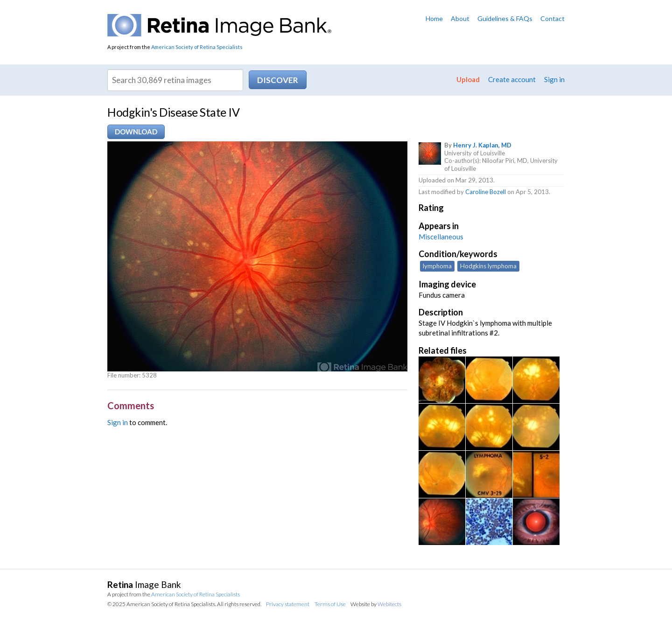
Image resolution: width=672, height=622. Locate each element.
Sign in (554, 79)
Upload (468, 79)
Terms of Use (330, 604)
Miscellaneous (441, 237)
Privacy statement (288, 604)
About (460, 18)
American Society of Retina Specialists (197, 47)
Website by (376, 604)
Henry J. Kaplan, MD (482, 145)
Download (136, 132)
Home (434, 18)
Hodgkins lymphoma (488, 266)
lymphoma (437, 266)
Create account (512, 79)
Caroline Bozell (486, 192)
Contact (553, 18)
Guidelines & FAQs (505, 18)
